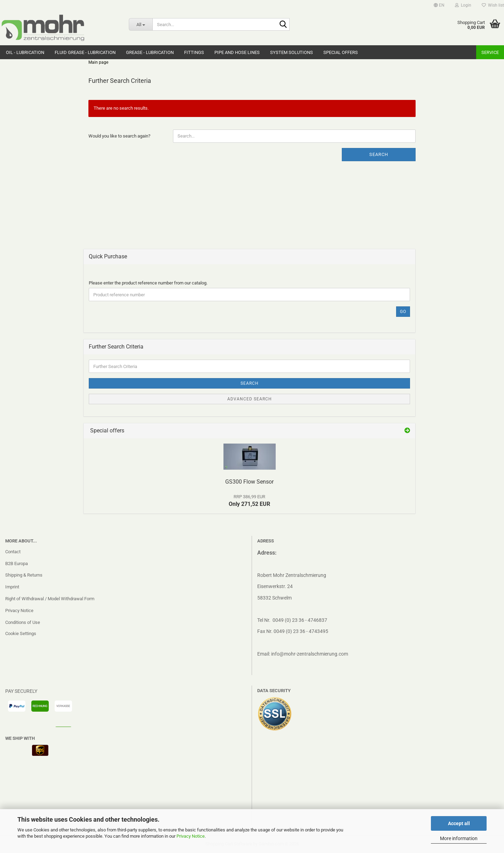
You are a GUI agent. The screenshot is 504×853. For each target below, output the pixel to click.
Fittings (194, 52)
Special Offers (341, 52)
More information (459, 838)
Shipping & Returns (24, 575)
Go (403, 312)
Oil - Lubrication (25, 52)
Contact (13, 552)
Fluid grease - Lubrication (85, 52)
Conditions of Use (23, 622)
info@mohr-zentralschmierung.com (310, 654)
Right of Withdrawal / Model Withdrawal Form (50, 599)
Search (379, 154)
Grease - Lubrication (150, 52)
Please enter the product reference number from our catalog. (148, 283)
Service (490, 52)
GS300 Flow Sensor (249, 482)
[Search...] (141, 24)
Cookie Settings (21, 633)
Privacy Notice (191, 836)
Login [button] (463, 5)
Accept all (459, 823)
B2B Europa (17, 564)
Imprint (12, 587)
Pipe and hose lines (237, 52)
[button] (439, 5)
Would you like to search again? (119, 136)
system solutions (292, 52)
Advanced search (250, 399)
